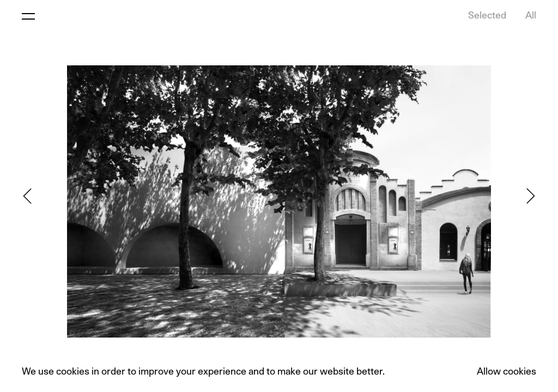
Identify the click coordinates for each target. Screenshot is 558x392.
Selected (487, 16)
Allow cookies (507, 372)
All (531, 16)
